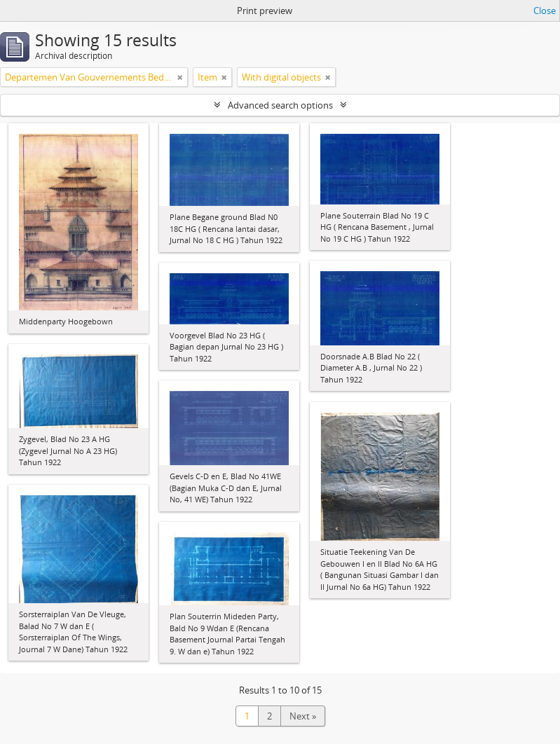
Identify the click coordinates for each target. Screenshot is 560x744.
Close (545, 11)
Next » (303, 716)
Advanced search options (280, 105)
